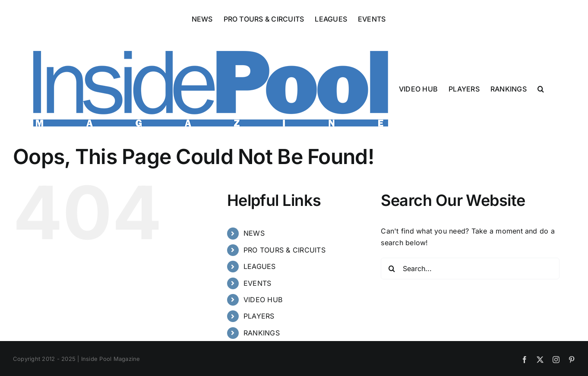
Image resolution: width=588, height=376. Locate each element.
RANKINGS (262, 333)
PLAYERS (259, 316)
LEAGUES (260, 266)
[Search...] (470, 269)
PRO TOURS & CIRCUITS (285, 250)
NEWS (254, 233)
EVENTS (257, 283)
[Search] (392, 269)
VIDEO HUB (263, 300)
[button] (541, 88)
